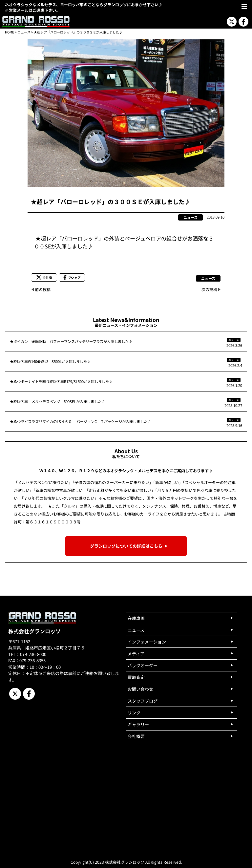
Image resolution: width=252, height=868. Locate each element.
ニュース (24, 32)
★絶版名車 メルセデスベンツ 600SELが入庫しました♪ (57, 401)
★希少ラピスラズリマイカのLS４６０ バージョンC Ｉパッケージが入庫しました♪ (80, 421)
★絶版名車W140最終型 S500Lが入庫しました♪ (50, 361)
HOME (10, 32)
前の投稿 (43, 289)
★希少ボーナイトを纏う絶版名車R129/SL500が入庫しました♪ (61, 381)
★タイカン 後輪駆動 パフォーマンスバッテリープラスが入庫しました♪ (71, 341)
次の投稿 (209, 289)
